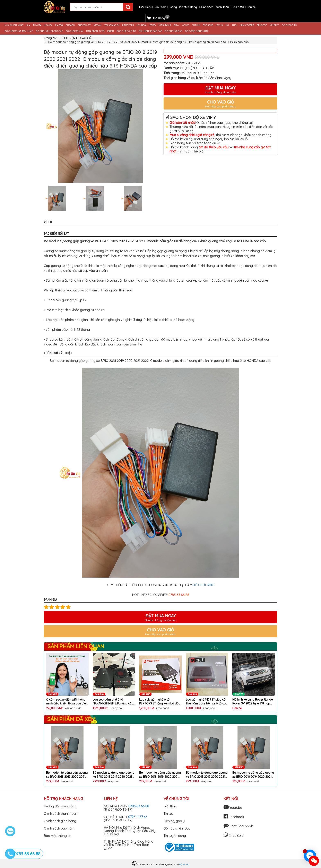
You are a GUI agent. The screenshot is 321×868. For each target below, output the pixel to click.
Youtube (233, 808)
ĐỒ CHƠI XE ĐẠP (173, 31)
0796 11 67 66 (138, 817)
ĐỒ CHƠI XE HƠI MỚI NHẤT (19, 31)
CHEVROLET (84, 25)
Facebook (234, 817)
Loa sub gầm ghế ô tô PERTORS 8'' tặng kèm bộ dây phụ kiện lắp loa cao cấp (160, 702)
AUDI (234, 25)
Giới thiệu (170, 806)
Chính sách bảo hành (60, 828)
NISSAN (97, 25)
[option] (101, 126)
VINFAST (274, 25)
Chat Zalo (234, 835)
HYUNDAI (142, 25)
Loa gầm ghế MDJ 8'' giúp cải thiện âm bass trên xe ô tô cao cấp (207, 702)
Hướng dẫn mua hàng (60, 806)
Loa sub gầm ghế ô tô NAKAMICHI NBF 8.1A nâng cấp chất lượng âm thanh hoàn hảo (114, 702)
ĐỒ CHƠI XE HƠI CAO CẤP (49, 31)
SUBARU (70, 25)
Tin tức (168, 814)
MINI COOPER (247, 25)
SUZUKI (196, 25)
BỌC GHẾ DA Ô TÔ (126, 31)
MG (227, 25)
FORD (153, 25)
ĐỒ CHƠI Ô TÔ (289, 25)
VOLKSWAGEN (112, 25)
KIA (28, 25)
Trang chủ (51, 38)
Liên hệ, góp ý (174, 821)
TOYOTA (37, 25)
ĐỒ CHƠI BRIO (203, 585)
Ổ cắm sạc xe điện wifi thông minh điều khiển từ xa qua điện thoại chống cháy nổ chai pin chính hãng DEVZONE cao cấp (67, 702)
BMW (176, 25)
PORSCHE (208, 25)
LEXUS (219, 25)
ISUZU (111, 31)
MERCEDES (128, 25)
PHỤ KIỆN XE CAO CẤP (150, 31)
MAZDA (59, 25)
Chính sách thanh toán (61, 814)
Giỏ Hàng (159, 18)
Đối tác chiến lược (177, 828)
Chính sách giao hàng (60, 821)
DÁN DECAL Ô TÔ (95, 31)
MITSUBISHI (165, 25)
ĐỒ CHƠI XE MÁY (74, 31)
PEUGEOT (262, 25)
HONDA (48, 25)
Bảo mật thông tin (58, 836)
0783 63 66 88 (139, 806)
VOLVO (186, 25)
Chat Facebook (238, 826)
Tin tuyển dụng (175, 836)
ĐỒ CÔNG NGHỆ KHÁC (197, 31)
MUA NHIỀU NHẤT (14, 25)
